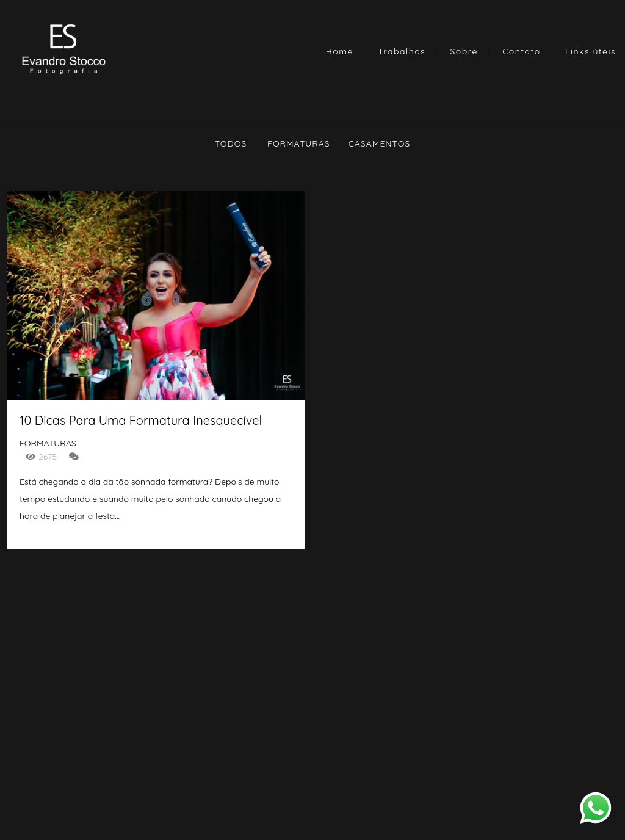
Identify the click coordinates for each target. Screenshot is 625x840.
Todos (231, 143)
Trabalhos (402, 51)
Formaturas (299, 143)
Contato (522, 51)
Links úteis (591, 51)
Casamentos (380, 143)
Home (340, 51)
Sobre (464, 51)
